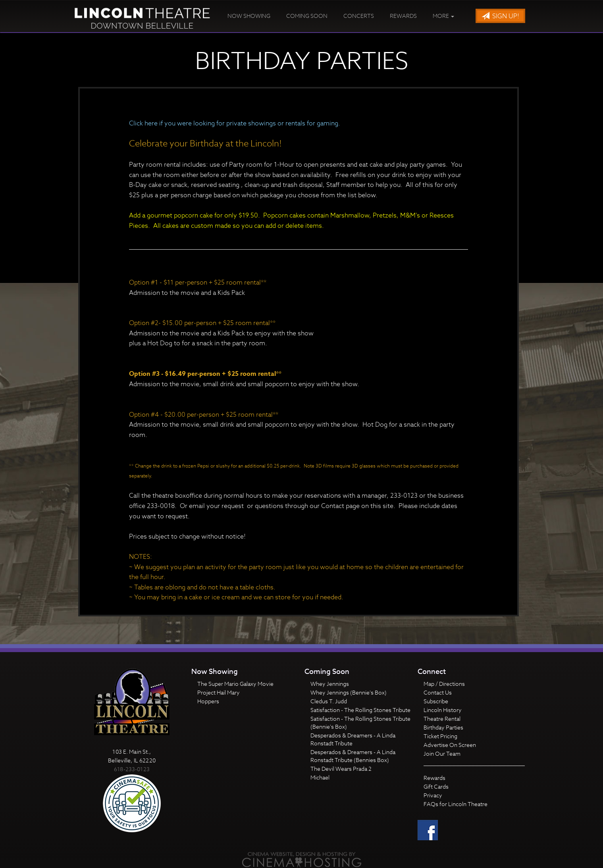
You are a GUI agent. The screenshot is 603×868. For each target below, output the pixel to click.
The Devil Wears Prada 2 (341, 769)
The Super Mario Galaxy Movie (235, 684)
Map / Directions (444, 684)
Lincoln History (443, 710)
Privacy (433, 795)
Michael (320, 777)
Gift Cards (436, 786)
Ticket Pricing (440, 736)
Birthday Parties (443, 727)
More (443, 16)
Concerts (359, 16)
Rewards (403, 16)
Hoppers (208, 701)
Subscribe (436, 701)
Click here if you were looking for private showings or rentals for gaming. (235, 123)
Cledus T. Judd (329, 701)
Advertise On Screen (450, 745)
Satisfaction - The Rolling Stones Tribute (360, 710)
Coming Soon (307, 16)
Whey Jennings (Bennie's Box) (349, 692)
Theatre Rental (442, 719)
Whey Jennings (330, 684)
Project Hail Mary (219, 692)
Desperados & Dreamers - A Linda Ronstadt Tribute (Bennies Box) (353, 756)
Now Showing (249, 16)
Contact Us (438, 692)
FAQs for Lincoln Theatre (456, 804)
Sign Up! (500, 16)
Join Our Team (442, 753)
